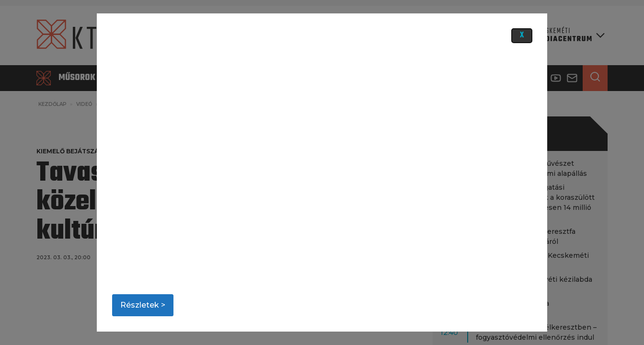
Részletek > (143, 305)
